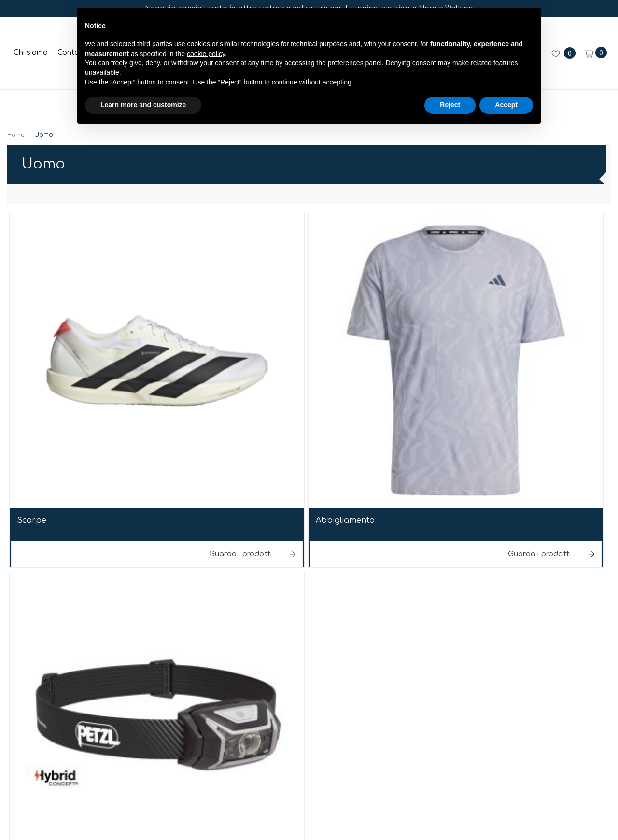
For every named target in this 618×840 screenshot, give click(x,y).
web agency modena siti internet (309, 644)
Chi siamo (32, 52)
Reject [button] (450, 114)
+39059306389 (335, 580)
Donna (66, 104)
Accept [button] (506, 114)
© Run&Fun (165, 614)
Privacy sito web (373, 612)
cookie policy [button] (206, 63)
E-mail (270, 580)
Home (33, 137)
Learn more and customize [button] (143, 114)
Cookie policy (446, 612)
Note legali (306, 614)
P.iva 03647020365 (235, 614)
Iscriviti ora (309, 797)
